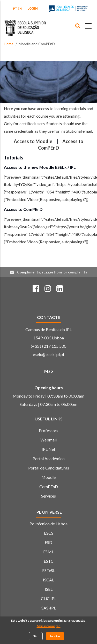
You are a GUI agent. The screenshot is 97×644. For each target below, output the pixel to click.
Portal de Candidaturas (49, 468)
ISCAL (48, 580)
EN (20, 9)
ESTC (49, 561)
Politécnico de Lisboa (48, 524)
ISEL (49, 589)
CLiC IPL (49, 598)
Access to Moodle (33, 141)
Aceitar (55, 637)
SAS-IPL (49, 608)
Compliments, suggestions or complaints (52, 272)
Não (36, 637)
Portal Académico (49, 458)
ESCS (49, 533)
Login (33, 8)
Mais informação (49, 627)
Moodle (48, 477)
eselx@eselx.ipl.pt (49, 354)
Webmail (48, 440)
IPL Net (48, 449)
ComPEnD (49, 487)
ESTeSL (49, 570)
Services (48, 496)
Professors (48, 430)
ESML (48, 552)
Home (9, 44)
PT (15, 9)
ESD (48, 542)
